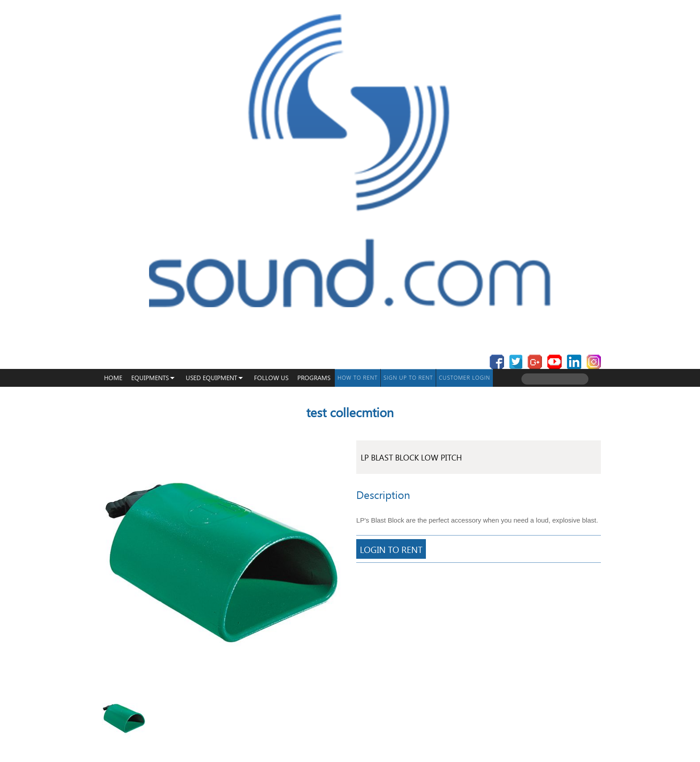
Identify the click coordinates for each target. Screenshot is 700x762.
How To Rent (358, 378)
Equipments (150, 378)
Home (113, 378)
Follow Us (271, 378)
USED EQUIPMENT (211, 378)
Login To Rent (391, 549)
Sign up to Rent (408, 378)
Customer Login (465, 378)
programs (314, 378)
